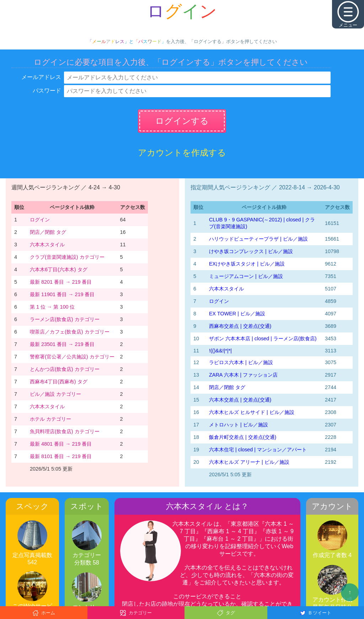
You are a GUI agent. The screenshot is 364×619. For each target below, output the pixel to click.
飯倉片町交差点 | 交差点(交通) (243, 437)
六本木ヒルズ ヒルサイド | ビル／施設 (252, 412)
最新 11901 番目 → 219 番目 (62, 294)
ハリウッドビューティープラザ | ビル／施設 (258, 239)
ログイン (40, 220)
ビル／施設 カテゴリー (55, 394)
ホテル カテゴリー (50, 419)
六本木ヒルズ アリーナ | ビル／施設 (249, 462)
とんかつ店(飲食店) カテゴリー (65, 369)
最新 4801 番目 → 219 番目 (61, 444)
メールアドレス (41, 77)
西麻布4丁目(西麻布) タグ (59, 382)
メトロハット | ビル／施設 (239, 425)
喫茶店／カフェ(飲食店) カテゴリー (70, 332)
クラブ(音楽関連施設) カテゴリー (67, 257)
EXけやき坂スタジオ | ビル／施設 (247, 264)
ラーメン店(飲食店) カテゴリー (65, 319)
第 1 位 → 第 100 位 (52, 307)
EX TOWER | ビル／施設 (237, 314)
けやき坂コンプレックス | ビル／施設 (251, 251)
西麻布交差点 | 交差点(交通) (240, 326)
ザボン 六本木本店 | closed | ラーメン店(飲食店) (263, 339)
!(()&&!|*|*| (220, 351)
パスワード (47, 91)
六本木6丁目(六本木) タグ (59, 269)
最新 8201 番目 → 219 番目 (61, 282)
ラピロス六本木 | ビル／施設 (241, 362)
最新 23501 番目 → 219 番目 (62, 344)
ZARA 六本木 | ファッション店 (243, 375)
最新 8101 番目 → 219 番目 (61, 456)
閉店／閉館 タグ (48, 232)
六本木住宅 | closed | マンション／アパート (258, 450)
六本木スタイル (47, 245)
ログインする (182, 121)
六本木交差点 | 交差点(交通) (240, 400)
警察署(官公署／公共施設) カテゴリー (72, 357)
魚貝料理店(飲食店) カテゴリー (65, 431)
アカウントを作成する (182, 153)
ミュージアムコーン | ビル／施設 (246, 276)
